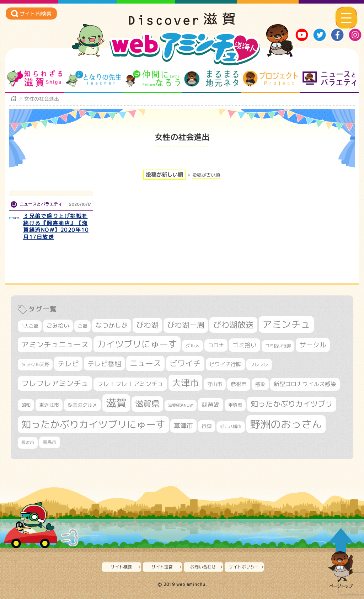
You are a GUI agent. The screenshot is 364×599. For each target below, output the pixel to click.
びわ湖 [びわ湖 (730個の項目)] (147, 325)
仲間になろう (153, 79)
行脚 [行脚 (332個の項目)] (207, 426)
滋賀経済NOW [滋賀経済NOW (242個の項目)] (181, 405)
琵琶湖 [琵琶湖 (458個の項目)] (211, 404)
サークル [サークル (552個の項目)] (313, 345)
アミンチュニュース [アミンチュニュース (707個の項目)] (55, 344)
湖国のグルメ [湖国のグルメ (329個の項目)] (82, 405)
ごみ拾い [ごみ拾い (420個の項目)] (58, 326)
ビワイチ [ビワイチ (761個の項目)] (185, 363)
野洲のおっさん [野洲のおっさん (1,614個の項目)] (286, 424)
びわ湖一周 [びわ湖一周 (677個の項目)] (186, 325)
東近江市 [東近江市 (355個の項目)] (49, 405)
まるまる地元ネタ (211, 79)
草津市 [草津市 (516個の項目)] (183, 426)
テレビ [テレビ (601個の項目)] (68, 363)
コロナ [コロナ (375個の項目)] (216, 345)
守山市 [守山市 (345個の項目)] (215, 384)
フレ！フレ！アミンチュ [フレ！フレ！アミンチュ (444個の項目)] (130, 384)
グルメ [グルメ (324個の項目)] (192, 346)
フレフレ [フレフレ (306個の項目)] (259, 364)
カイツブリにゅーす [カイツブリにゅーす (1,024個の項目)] (137, 344)
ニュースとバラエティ (329, 79)
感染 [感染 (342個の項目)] (260, 384)
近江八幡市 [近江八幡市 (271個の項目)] (231, 427)
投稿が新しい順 (164, 175)
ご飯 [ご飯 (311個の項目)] (82, 326)
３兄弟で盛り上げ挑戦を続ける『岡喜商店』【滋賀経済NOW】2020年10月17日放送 (56, 226)
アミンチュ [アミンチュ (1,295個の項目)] (286, 324)
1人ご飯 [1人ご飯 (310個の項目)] (30, 326)
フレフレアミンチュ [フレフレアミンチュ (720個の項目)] (55, 383)
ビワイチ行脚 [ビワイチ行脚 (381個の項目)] (225, 364)
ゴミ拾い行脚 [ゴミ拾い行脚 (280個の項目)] (278, 346)
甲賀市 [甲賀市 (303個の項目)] (235, 405)
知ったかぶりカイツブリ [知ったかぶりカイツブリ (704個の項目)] (292, 404)
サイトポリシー (244, 567)
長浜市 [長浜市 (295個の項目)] (28, 442)
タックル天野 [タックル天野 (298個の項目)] (35, 364)
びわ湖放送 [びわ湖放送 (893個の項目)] (233, 325)
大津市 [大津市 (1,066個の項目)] (185, 383)
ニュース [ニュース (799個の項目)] (145, 363)
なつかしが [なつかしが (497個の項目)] (112, 325)
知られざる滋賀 (35, 79)
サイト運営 (162, 567)
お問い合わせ (203, 567)
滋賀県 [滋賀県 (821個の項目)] (147, 404)
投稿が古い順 (206, 175)
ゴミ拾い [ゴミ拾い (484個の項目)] (245, 345)
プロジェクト (270, 79)
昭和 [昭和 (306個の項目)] (26, 405)
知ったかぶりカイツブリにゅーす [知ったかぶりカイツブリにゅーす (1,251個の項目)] (93, 424)
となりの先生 (94, 79)
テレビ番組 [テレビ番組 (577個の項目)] (104, 363)
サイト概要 (121, 567)
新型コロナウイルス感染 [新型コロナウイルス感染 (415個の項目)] (305, 384)
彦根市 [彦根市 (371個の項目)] (239, 384)
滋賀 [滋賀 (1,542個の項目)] (116, 403)
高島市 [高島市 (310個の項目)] (50, 442)
